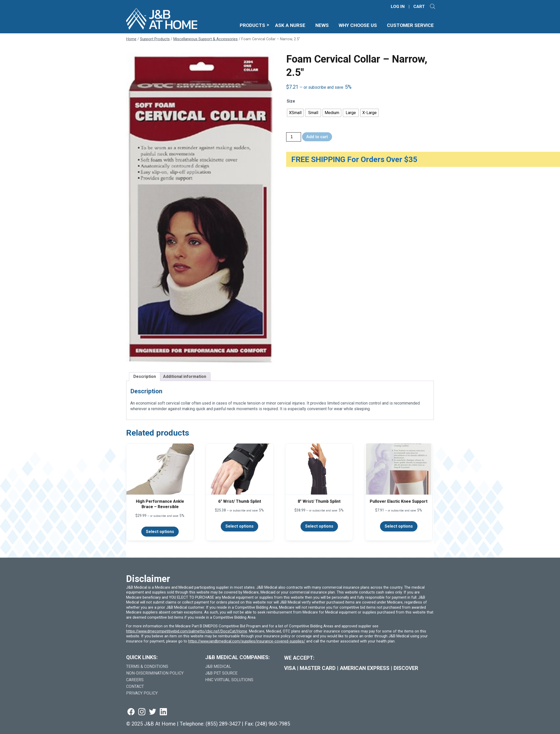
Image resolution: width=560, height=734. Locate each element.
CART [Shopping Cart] (419, 7)
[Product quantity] (294, 137)
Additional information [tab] (185, 376)
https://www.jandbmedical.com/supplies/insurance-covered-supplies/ (247, 641)
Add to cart (317, 137)
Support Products (155, 39)
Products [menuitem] (252, 25)
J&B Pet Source (221, 673)
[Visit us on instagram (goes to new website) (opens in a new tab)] (142, 712)
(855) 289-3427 (223, 724)
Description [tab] (145, 376)
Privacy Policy (142, 693)
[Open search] (433, 6)
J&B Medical (218, 666)
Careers (135, 680)
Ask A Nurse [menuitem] (290, 25)
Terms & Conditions (147, 666)
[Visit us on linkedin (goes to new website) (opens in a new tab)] (163, 712)
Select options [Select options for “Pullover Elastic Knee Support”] (399, 526)
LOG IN (398, 7)
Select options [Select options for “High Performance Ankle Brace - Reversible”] (160, 532)
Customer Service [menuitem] (410, 25)
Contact (135, 686)
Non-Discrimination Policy (155, 673)
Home (131, 39)
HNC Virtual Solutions (229, 680)
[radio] (295, 113)
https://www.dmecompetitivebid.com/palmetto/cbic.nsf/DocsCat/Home (187, 631)
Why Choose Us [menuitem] (358, 25)
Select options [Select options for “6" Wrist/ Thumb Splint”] (239, 526)
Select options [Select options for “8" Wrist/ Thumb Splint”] (319, 526)
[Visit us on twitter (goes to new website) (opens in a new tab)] (153, 712)
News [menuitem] (322, 25)
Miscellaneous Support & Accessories (206, 39)
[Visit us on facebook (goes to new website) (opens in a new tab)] (131, 712)
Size (291, 101)
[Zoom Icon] (200, 208)
